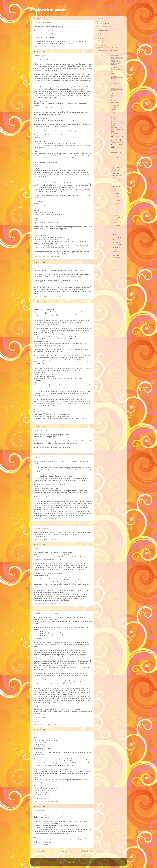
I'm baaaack (39, 811)
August (117, 191)
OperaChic (115, 93)
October (118, 184)
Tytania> (114, 107)
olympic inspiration (41, 528)
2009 (115, 171)
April (117, 242)
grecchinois (115, 76)
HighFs (113, 138)
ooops (36, 306)
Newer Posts (39, 851)
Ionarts (113, 79)
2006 (115, 258)
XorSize (118, 147)
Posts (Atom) (46, 855)
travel (120, 144)
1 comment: (55, 46)
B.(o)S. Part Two (101, 45)
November (118, 180)
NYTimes (114, 91)
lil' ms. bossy (115, 83)
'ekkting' (37, 549)
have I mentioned (41, 430)
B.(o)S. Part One (102, 41)
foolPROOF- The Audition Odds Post (108, 48)
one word (38, 266)
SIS (122, 142)
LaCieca (114, 81)
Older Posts (87, 851)
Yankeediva (115, 112)
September (118, 187)
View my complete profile (104, 26)
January (118, 252)
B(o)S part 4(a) (101, 38)
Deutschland (116, 134)
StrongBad (115, 103)
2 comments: (55, 257)
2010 (115, 168)
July (116, 234)
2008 (115, 173)
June (117, 237)
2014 (115, 157)
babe (113, 122)
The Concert (115, 105)
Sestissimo (115, 98)
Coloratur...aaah (48, 10)
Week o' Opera (40, 56)
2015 (115, 155)
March (117, 245)
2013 (115, 160)
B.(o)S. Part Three (102, 43)
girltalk (118, 136)
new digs (38, 457)
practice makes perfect (43, 23)
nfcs (113, 86)
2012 (115, 163)
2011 (115, 165)
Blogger (100, 863)
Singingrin (114, 100)
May (116, 240)
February (118, 248)
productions (116, 140)
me (100, 21)
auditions (115, 120)
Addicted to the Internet (104, 36)
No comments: (56, 296)
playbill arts (115, 95)
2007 (115, 255)
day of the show (117, 130)
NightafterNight (116, 88)
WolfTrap (114, 110)
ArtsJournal (115, 67)
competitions (115, 128)
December (118, 175)
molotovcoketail (85, 863)
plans (36, 734)
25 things (99, 33)
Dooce (113, 74)
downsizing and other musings (46, 613)
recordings (114, 142)
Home (63, 851)
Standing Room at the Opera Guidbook (108, 50)
